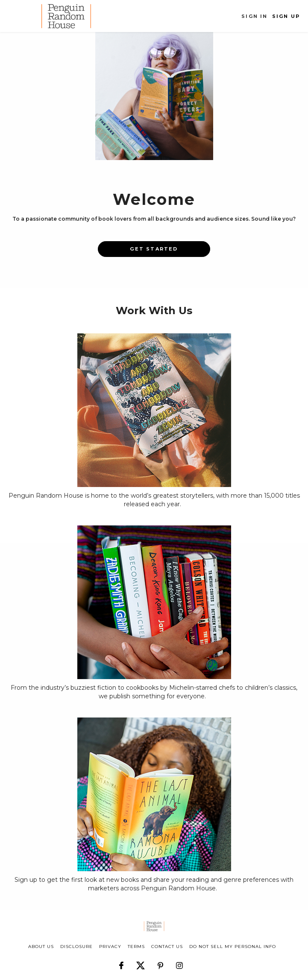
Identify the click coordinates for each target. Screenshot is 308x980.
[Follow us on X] (141, 962)
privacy (110, 946)
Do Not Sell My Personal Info (233, 946)
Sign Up (286, 16)
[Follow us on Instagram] (179, 962)
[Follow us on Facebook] (121, 962)
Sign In (254, 16)
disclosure (76, 946)
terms (136, 946)
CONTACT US (167, 946)
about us (41, 946)
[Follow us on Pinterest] (160, 962)
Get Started (154, 249)
